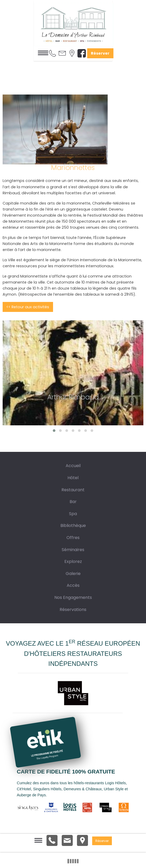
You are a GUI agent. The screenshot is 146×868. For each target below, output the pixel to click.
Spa (73, 514)
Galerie (73, 574)
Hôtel (73, 478)
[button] (54, 431)
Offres (73, 538)
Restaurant (73, 490)
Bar (73, 502)
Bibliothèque (73, 525)
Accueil (73, 466)
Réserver (100, 53)
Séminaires (73, 550)
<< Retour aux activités (28, 307)
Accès (73, 585)
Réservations (73, 610)
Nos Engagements (73, 597)
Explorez (73, 561)
